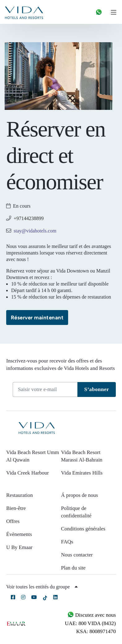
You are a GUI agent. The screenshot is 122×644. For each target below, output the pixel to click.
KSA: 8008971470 (96, 631)
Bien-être (16, 508)
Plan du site (73, 568)
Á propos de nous (79, 495)
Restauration (20, 495)
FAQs (67, 542)
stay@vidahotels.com (35, 231)
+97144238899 (29, 218)
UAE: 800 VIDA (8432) (90, 623)
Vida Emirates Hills (82, 473)
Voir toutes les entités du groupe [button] (42, 587)
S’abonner (97, 389)
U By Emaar (19, 547)
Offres (13, 521)
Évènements (19, 534)
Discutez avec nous (91, 615)
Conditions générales (83, 529)
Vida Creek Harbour (28, 473)
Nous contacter (77, 555)
